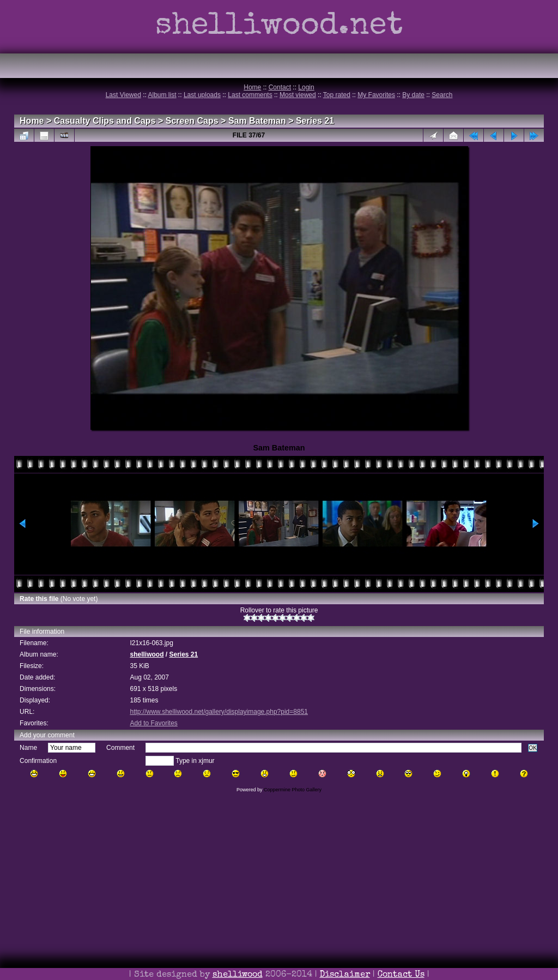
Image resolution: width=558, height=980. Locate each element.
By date (413, 95)
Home (252, 87)
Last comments (250, 95)
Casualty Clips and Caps (105, 121)
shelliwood (147, 654)
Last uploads (202, 95)
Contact (280, 87)
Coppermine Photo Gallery (293, 790)
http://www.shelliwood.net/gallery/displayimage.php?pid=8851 (219, 712)
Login (306, 87)
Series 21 (315, 121)
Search (442, 95)
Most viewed (298, 95)
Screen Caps (192, 121)
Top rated (337, 95)
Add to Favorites (153, 723)
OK (533, 748)
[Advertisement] (279, 901)
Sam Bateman (257, 121)
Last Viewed (123, 95)
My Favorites (376, 95)
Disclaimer (345, 975)
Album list (162, 95)
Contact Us (401, 975)
